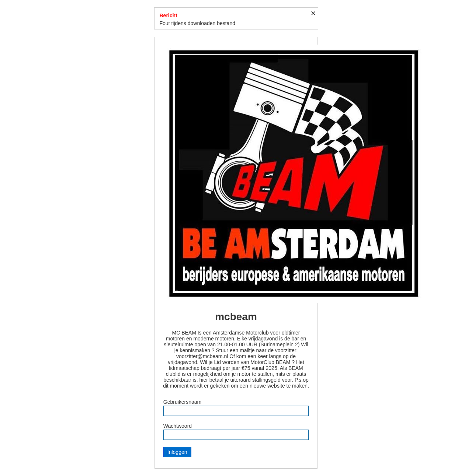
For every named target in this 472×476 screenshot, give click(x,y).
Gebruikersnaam (183, 402)
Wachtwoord (178, 426)
